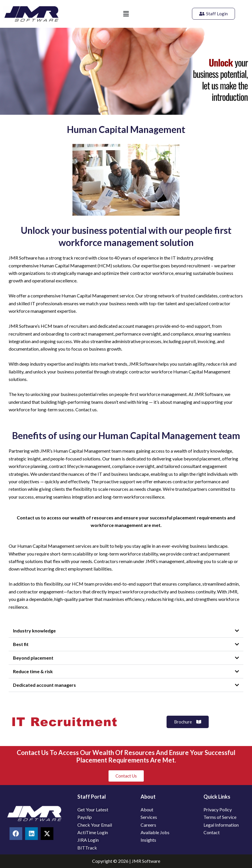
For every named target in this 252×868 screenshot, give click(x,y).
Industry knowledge (34, 631)
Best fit (21, 644)
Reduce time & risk (33, 671)
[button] (126, 14)
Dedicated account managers (44, 685)
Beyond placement (33, 658)
